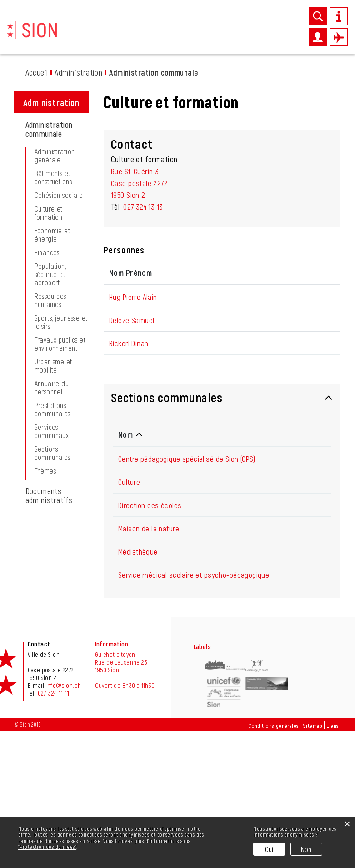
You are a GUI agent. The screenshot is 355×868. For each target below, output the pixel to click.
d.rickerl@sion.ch (303, 457)
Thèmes (45, 573)
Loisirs (215, 35)
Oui (269, 849)
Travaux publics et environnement (60, 446)
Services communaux (52, 533)
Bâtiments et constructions (53, 279)
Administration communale (57, 231)
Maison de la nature (150, 654)
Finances (47, 354)
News (126, 35)
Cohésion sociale (59, 297)
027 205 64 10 (303, 584)
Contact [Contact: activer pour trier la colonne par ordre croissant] (289, 374)
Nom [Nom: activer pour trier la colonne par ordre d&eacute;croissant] (125, 560)
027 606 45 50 (303, 677)
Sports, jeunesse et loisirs (61, 424)
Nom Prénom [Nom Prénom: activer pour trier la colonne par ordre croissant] (130, 374)
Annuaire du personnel (52, 490)
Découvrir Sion (96, 35)
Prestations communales (52, 511)
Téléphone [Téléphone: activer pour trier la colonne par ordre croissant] (299, 560)
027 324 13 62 (302, 700)
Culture (130, 607)
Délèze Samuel (132, 434)
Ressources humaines (50, 402)
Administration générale (55, 257)
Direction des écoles (151, 631)
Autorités (282, 35)
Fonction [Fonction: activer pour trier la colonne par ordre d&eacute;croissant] (186, 374)
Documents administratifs (49, 597)
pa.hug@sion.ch (300, 399)
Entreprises (187, 35)
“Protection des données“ (47, 847)
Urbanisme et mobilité (53, 468)
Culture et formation (49, 315)
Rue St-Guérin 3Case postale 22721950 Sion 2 (140, 285)
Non (306, 849)
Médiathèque (139, 677)
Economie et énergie (52, 337)
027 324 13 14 (302, 631)
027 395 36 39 (303, 654)
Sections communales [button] (167, 523)
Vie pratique (152, 35)
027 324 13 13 (144, 308)
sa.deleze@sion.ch (305, 434)
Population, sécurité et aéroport (50, 376)
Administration (247, 35)
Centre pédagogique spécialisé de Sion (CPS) (190, 584)
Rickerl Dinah (130, 457)
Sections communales (52, 555)
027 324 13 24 (302, 607)
